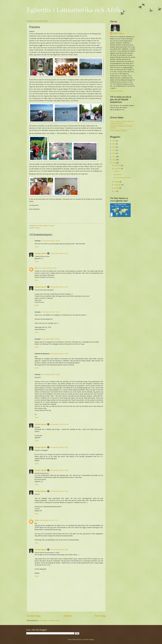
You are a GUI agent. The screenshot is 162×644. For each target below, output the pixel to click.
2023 (114, 144)
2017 (114, 147)
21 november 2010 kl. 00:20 (50, 241)
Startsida (67, 616)
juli (115, 191)
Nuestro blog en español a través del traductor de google (122, 122)
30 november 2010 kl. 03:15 (59, 470)
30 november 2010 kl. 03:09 (59, 424)
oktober (117, 182)
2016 (114, 150)
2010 (114, 163)
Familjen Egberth (41, 253)
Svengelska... (118, 174)
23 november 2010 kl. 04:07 (59, 287)
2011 (114, 160)
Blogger (91, 639)
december (118, 165)
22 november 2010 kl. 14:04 (47, 268)
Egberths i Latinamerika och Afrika (75, 10)
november (118, 169)
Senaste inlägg (34, 616)
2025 (114, 141)
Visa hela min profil (116, 91)
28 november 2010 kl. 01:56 (50, 339)
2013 (114, 153)
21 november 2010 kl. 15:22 (59, 253)
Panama (116, 171)
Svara (37, 247)
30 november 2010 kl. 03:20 (59, 491)
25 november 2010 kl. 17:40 (50, 312)
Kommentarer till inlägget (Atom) (49, 620)
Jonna (37, 520)
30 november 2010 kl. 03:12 (59, 447)
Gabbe (38, 228)
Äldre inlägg (100, 616)
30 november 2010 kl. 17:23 (49, 520)
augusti (117, 188)
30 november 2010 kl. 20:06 (59, 550)
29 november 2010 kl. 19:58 (59, 354)
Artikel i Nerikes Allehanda (119, 131)
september (118, 185)
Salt (36, 268)
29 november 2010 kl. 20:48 (50, 374)
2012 (114, 157)
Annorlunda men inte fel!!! (122, 178)
